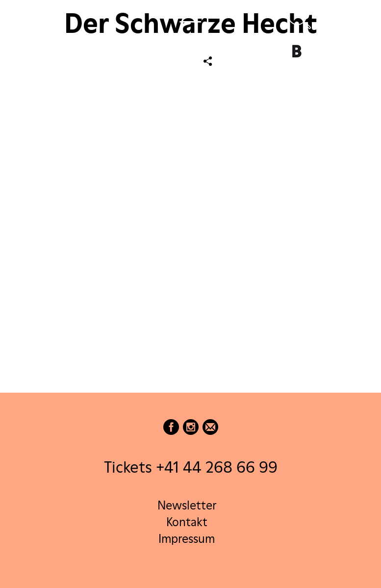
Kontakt (187, 522)
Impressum (187, 539)
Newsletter (187, 505)
